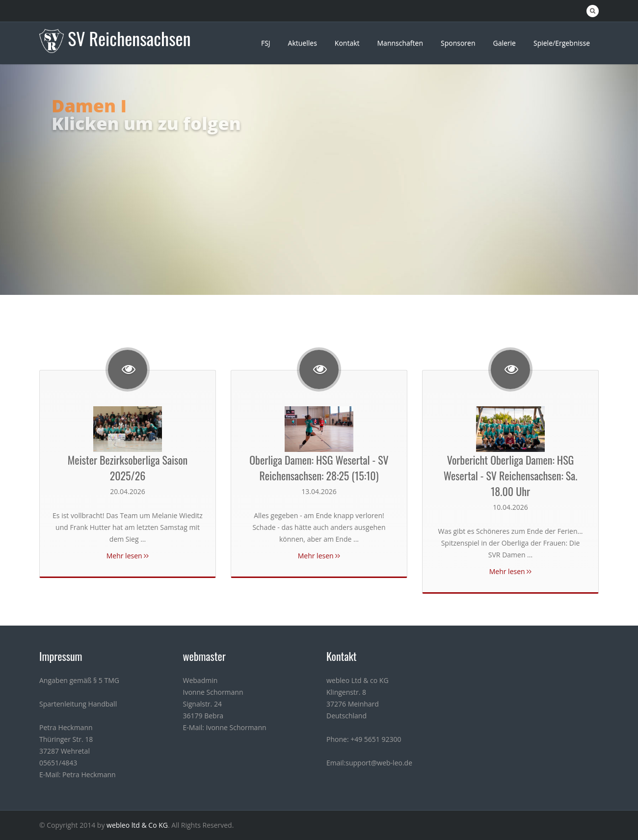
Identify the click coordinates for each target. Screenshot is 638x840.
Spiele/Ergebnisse (562, 43)
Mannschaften (400, 43)
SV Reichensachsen (129, 38)
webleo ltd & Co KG (137, 825)
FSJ (266, 43)
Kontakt (347, 43)
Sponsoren (458, 43)
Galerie (504, 43)
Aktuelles (303, 43)
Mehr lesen (128, 556)
